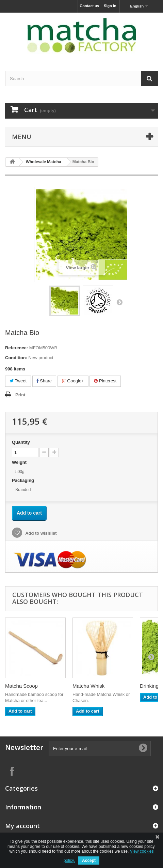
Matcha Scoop (21, 686)
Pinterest (105, 381)
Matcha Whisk (88, 686)
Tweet (18, 381)
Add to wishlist (40, 533)
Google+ (73, 381)
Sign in (110, 6)
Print (20, 395)
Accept (89, 861)
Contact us (89, 6)
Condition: (16, 358)
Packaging (24, 480)
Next (119, 302)
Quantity (21, 442)
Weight (20, 462)
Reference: (17, 348)
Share (44, 381)
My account (22, 826)
